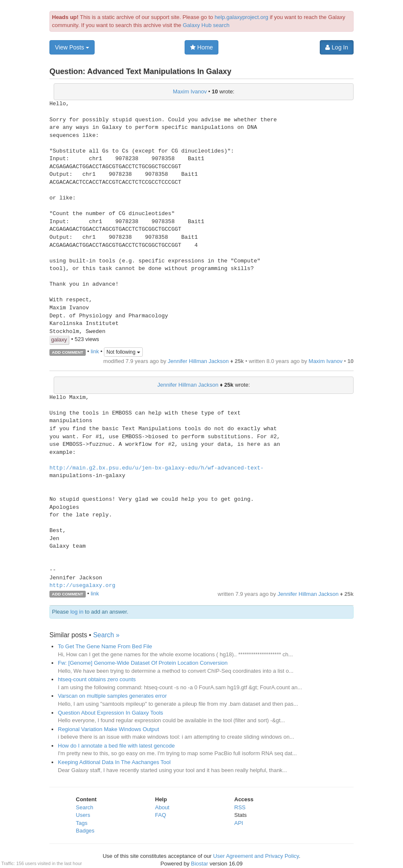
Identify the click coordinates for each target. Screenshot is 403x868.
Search (85, 807)
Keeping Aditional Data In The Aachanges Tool (114, 762)
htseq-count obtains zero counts (97, 679)
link (95, 352)
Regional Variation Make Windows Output (109, 729)
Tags (82, 823)
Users (83, 815)
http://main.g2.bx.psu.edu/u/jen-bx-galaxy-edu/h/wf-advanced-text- (157, 468)
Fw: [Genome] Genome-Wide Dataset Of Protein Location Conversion (143, 663)
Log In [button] (337, 47)
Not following (123, 352)
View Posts (72, 47)
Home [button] (201, 47)
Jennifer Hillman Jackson (198, 361)
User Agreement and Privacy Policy (256, 856)
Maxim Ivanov (190, 91)
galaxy (59, 340)
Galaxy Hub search (206, 25)
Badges (85, 831)
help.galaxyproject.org (241, 17)
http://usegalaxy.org (82, 586)
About (162, 807)
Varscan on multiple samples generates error (112, 696)
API (239, 823)
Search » (106, 635)
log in (77, 612)
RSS (240, 807)
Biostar (199, 864)
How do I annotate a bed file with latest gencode (116, 746)
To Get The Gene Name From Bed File (105, 646)
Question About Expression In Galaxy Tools (110, 713)
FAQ (161, 815)
